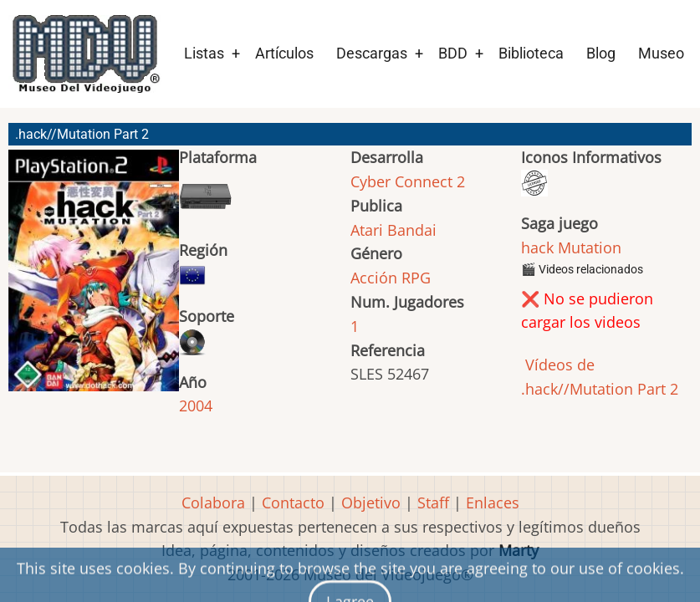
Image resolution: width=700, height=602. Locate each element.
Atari (367, 230)
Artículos (284, 53)
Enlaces (493, 503)
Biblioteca (531, 53)
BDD (453, 53)
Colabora (213, 503)
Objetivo (371, 503)
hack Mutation (571, 247)
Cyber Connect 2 (408, 181)
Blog (601, 53)
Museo (661, 53)
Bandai (412, 230)
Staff (433, 503)
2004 (196, 406)
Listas (204, 53)
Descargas (372, 53)
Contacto (293, 503)
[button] (94, 278)
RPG (416, 278)
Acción (374, 278)
